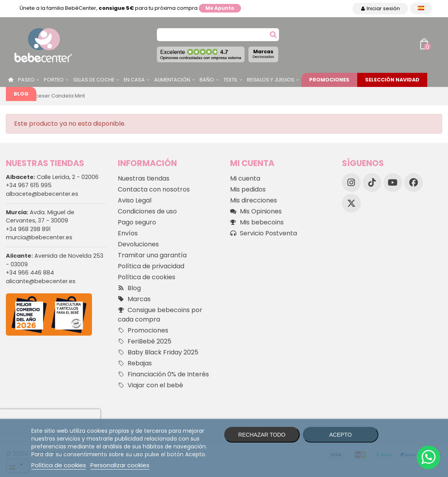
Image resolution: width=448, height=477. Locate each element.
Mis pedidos (248, 189)
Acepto (340, 435)
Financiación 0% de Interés (163, 374)
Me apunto (220, 8)
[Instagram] (351, 182)
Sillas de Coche (94, 80)
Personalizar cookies (120, 465)
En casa (134, 80)
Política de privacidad (151, 266)
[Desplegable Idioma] (421, 8)
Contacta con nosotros (154, 189)
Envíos (128, 233)
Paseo (26, 80)
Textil (230, 80)
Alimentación (172, 80)
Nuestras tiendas (144, 178)
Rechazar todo (262, 435)
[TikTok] (372, 182)
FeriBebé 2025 (145, 341)
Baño (207, 80)
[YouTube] (393, 182)
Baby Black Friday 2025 (158, 352)
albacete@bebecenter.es (42, 194)
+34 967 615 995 (29, 185)
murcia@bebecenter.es (39, 237)
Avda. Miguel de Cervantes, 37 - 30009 (40, 217)
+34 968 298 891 (28, 229)
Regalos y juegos (271, 80)
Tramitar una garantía (152, 255)
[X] (351, 203)
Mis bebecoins (257, 222)
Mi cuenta (245, 178)
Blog (21, 94)
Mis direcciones (254, 200)
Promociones (329, 80)
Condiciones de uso (147, 211)
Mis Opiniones (256, 211)
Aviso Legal (135, 200)
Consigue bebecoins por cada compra (160, 315)
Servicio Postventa (264, 233)
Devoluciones (138, 244)
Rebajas (135, 363)
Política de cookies (147, 277)
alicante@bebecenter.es (41, 281)
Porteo (54, 80)
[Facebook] (414, 182)
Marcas (263, 54)
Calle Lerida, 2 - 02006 (52, 177)
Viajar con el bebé (150, 385)
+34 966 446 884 (30, 273)
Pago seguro (137, 222)
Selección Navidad (392, 80)
